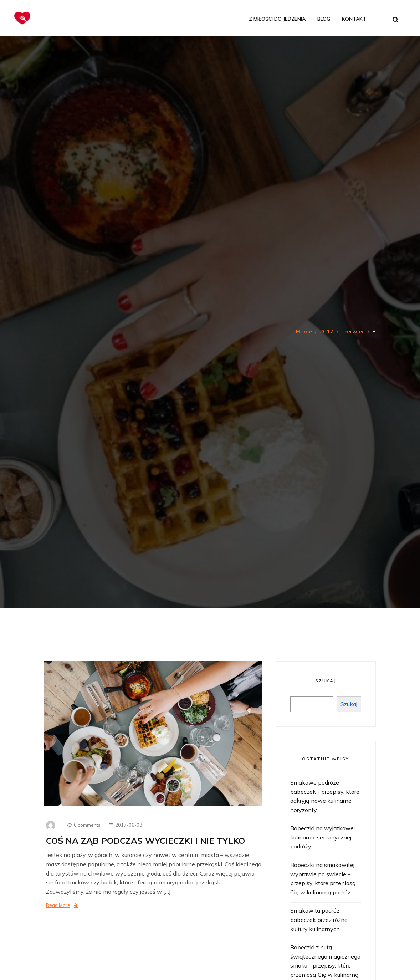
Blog (324, 19)
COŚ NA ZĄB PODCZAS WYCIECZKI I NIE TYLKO (145, 841)
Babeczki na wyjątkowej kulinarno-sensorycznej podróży (322, 837)
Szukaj (326, 681)
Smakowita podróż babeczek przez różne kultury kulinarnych (319, 920)
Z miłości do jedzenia (277, 19)
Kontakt (354, 19)
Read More (62, 905)
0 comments (82, 825)
